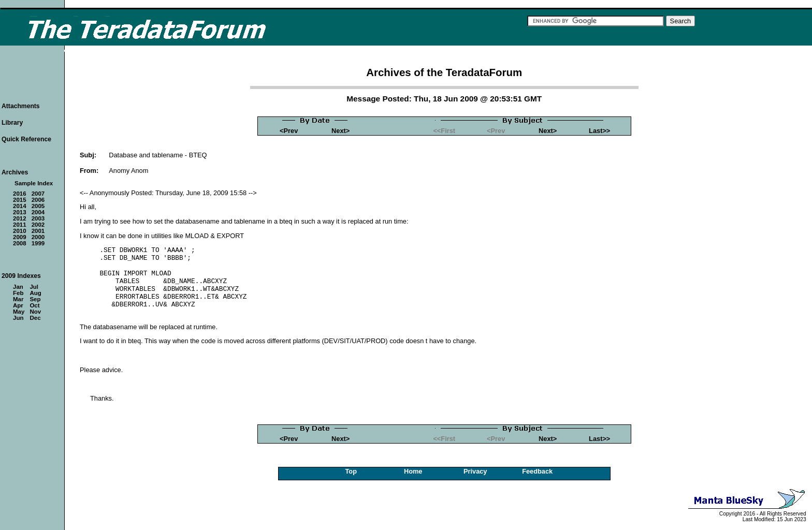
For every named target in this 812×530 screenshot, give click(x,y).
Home (413, 471)
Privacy (475, 471)
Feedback (537, 471)
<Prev (289, 131)
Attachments (21, 106)
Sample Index (34, 183)
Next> (340, 131)
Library (12, 123)
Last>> (599, 131)
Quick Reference (26, 139)
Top (351, 471)
